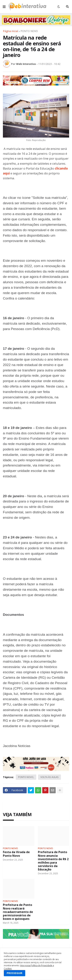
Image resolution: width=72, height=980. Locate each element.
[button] (4, 7)
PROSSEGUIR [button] (15, 973)
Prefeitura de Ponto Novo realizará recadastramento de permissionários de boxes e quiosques (18, 912)
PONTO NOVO (29, 31)
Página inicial (10, 31)
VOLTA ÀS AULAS (50, 777)
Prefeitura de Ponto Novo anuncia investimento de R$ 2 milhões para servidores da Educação (53, 861)
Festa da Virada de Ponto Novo (16, 854)
